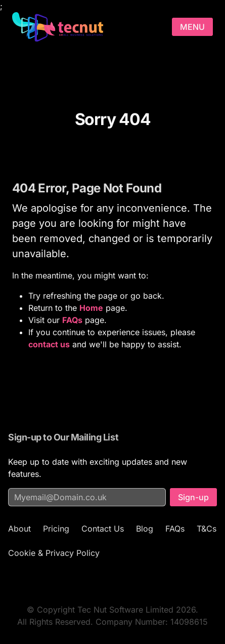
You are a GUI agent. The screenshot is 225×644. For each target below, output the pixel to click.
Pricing (56, 529)
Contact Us (103, 529)
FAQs (175, 529)
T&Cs (207, 529)
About (19, 529)
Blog (145, 529)
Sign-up (193, 497)
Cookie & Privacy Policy (54, 553)
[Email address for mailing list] (87, 497)
